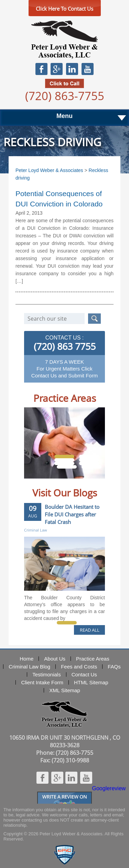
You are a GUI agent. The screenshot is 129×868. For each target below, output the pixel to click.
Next (93, 484)
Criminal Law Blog (29, 667)
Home (26, 659)
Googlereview (65, 795)
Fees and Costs (79, 667)
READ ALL (90, 630)
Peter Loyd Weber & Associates (64, 40)
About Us (55, 659)
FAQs (114, 667)
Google (56, 69)
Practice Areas (93, 659)
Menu (64, 116)
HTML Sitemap (91, 682)
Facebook (41, 69)
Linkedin (72, 69)
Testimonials (47, 674)
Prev (36, 484)
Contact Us (84, 674)
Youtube (87, 69)
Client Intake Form (42, 682)
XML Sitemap (64, 690)
